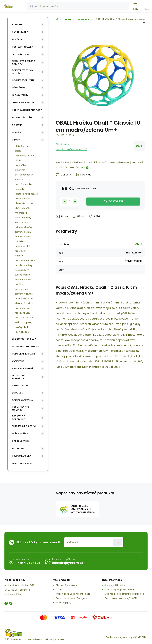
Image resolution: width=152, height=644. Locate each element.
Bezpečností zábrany (24, 339)
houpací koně (22, 270)
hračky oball (83, 19)
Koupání (17, 132)
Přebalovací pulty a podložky (24, 63)
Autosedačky (20, 32)
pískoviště (20, 170)
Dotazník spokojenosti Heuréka (120, 590)
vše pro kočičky (21, 456)
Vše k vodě (18, 361)
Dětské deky (19, 88)
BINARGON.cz (141, 637)
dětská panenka (23, 184)
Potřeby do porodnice (19, 418)
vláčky (18, 160)
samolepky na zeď (25, 156)
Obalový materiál (22, 463)
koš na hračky (22, 332)
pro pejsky (18, 448)
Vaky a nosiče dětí (22, 369)
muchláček (21, 213)
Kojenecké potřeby (23, 117)
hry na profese (23, 308)
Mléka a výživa (20, 434)
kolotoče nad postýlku (26, 194)
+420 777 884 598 (28, 563)
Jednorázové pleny (23, 103)
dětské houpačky (24, 175)
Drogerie (17, 393)
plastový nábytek (24, 299)
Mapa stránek (57, 639)
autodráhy (20, 165)
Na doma (17, 125)
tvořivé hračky (22, 275)
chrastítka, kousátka (25, 203)
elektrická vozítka (24, 303)
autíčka (19, 284)
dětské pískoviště (24, 318)
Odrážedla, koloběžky (19, 377)
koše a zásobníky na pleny (27, 110)
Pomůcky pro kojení (24, 354)
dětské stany (22, 289)
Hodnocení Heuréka (115, 585)
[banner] (14, 6)
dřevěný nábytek (24, 294)
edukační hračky (24, 227)
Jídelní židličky (21, 54)
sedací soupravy (24, 322)
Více (83, 168)
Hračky (67, 19)
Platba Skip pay (63, 602)
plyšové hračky (23, 208)
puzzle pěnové (22, 199)
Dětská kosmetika (22, 400)
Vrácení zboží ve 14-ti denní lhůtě (73, 594)
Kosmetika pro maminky (21, 408)
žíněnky (19, 179)
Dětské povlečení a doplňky (23, 72)
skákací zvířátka (23, 280)
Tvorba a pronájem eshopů (120, 637)
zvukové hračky (23, 222)
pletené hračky (23, 237)
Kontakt (60, 590)
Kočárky (17, 39)
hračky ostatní (22, 246)
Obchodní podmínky (66, 585)
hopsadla (20, 189)
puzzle (18, 151)
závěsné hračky (23, 218)
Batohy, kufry (20, 385)
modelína (20, 241)
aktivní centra (22, 146)
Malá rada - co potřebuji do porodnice (124, 594)
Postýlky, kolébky (22, 47)
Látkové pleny (20, 95)
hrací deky (20, 251)
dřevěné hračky (23, 232)
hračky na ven (22, 313)
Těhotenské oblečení (24, 426)
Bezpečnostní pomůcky (25, 346)
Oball (139, 146)
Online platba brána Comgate (71, 598)
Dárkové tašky (21, 441)
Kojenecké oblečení (23, 80)
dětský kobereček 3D (26, 260)
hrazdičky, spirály (24, 265)
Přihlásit (117, 542)
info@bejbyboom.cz (68, 563)
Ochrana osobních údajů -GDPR (121, 598)
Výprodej (18, 25)
